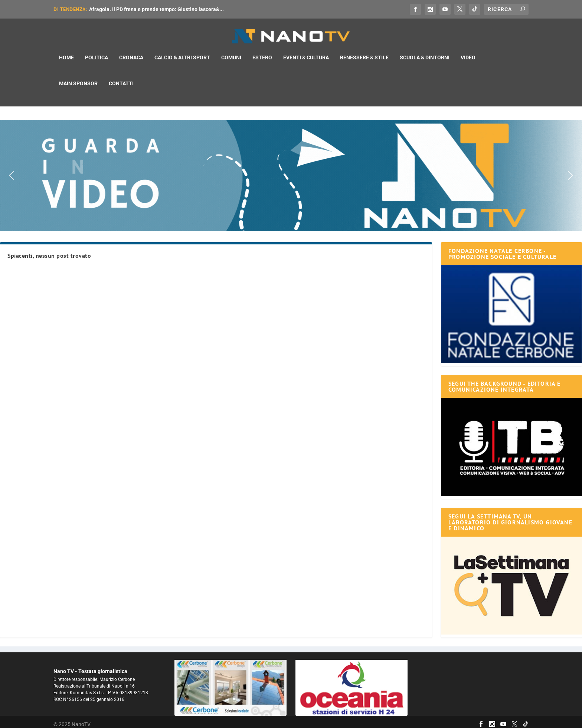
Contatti (121, 77)
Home (66, 51)
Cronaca (131, 51)
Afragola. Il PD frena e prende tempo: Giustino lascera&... (156, 9)
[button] (291, 171)
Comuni (231, 51)
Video (468, 51)
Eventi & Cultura (306, 51)
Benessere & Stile (364, 51)
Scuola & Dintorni (425, 51)
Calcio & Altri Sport (182, 51)
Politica (97, 51)
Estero (262, 51)
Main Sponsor (78, 77)
